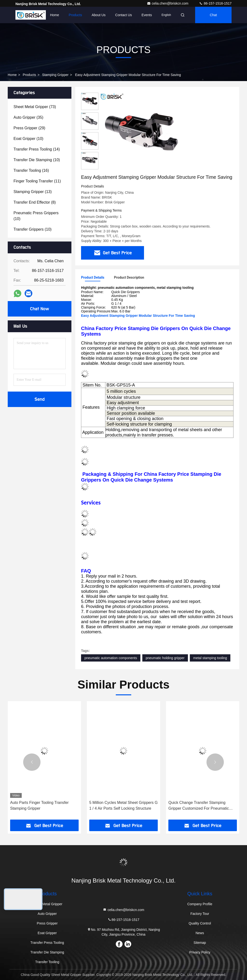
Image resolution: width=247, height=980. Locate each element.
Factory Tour (200, 914)
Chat (213, 15)
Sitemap (200, 943)
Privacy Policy (200, 952)
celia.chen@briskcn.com (168, 3)
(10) (28, 139)
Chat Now (39, 309)
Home (54, 15)
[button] (32, 762)
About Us (99, 15)
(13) (33, 192)
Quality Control (200, 923)
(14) (37, 149)
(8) (35, 202)
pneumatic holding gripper (165, 658)
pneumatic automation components (111, 658)
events (147, 15)
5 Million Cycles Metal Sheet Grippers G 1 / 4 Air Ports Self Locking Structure (123, 805)
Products (75, 15)
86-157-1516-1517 (215, 3)
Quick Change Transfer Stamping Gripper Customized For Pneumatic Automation (199, 806)
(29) (29, 128)
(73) (35, 107)
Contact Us (124, 15)
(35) (28, 117)
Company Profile (200, 904)
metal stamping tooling (210, 658)
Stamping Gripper (55, 75)
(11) (37, 181)
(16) (31, 170)
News (200, 933)
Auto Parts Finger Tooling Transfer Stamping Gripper (39, 805)
